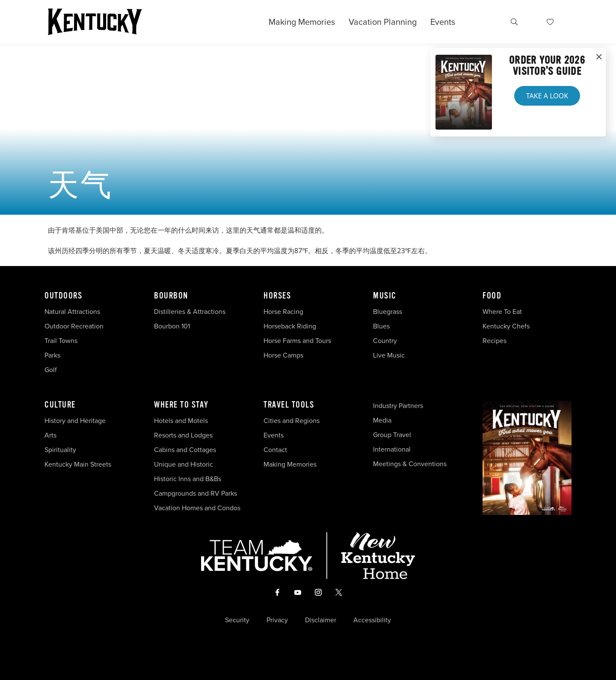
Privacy (277, 620)
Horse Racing (283, 312)
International (392, 449)
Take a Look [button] (547, 96)
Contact (275, 450)
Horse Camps (283, 355)
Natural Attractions (72, 312)
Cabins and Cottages (185, 450)
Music (385, 296)
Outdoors (63, 296)
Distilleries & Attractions (190, 312)
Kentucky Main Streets (78, 464)
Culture (60, 405)
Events (443, 22)
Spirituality (61, 450)
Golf (51, 370)
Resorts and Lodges (183, 435)
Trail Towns (61, 341)
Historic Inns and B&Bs (188, 479)
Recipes (495, 341)
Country (385, 341)
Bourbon (171, 296)
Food (492, 296)
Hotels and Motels (181, 421)
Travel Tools (289, 405)
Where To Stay (181, 405)
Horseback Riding (290, 326)
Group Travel (392, 435)
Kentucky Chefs (506, 326)
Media (382, 420)
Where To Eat (502, 312)
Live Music (389, 355)
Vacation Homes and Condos (197, 508)
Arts (50, 435)
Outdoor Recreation (74, 326)
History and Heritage (76, 421)
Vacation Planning (383, 22)
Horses (277, 296)
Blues (381, 326)
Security (237, 620)
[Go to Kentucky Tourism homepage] (95, 22)
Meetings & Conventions (410, 464)
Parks (52, 355)
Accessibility (372, 620)
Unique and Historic (184, 464)
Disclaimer (321, 620)
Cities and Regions (292, 421)
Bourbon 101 (172, 326)
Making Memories (302, 22)
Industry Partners (398, 406)
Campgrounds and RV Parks (195, 493)
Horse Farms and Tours (297, 341)
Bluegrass (388, 312)
